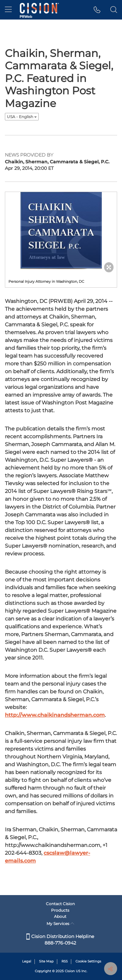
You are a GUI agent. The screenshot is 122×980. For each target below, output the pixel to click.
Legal (27, 961)
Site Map (46, 961)
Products (60, 910)
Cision (70, 971)
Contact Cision (60, 904)
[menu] (8, 10)
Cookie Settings (88, 961)
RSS (65, 961)
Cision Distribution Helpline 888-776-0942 (60, 940)
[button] (97, 10)
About (60, 916)
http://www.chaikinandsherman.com (55, 715)
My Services (60, 924)
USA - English (22, 117)
